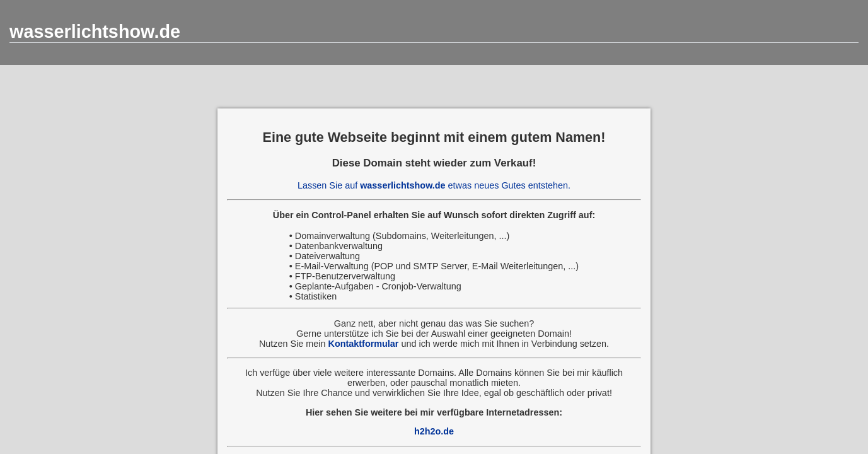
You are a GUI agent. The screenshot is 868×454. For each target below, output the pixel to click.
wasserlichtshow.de (95, 32)
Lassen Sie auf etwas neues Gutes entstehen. (434, 185)
